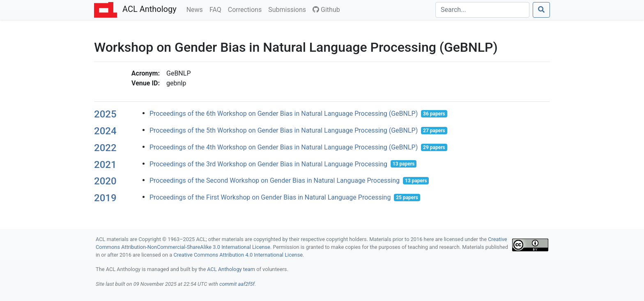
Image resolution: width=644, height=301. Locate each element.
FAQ (217, 9)
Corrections (246, 9)
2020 (105, 181)
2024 (105, 131)
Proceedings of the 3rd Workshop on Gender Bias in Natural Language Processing (268, 164)
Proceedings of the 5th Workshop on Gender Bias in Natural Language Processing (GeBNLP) (284, 130)
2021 (105, 165)
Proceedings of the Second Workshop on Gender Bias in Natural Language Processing (275, 180)
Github (326, 10)
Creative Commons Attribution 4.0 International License (238, 255)
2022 (105, 148)
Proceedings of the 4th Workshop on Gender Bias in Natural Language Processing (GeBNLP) (284, 147)
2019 (105, 198)
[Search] (482, 10)
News (196, 9)
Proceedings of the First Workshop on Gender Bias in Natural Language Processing (270, 197)
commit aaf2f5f (237, 284)
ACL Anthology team (231, 269)
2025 (105, 114)
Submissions (289, 9)
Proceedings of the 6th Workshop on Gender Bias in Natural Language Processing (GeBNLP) (284, 114)
